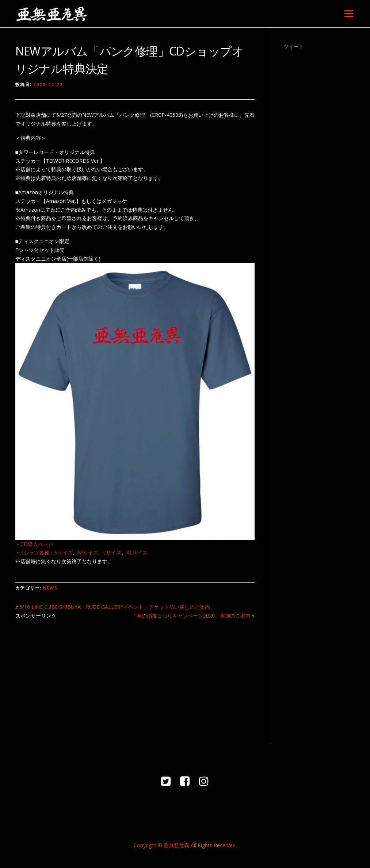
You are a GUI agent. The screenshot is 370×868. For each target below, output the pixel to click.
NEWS (50, 588)
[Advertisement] (135, 677)
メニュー (349, 14)
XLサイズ (137, 552)
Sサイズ (64, 552)
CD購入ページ (37, 544)
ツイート (294, 47)
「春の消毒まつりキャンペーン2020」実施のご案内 (191, 616)
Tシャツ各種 (35, 552)
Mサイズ (88, 552)
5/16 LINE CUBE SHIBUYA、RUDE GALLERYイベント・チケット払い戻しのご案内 (115, 607)
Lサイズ (112, 552)
